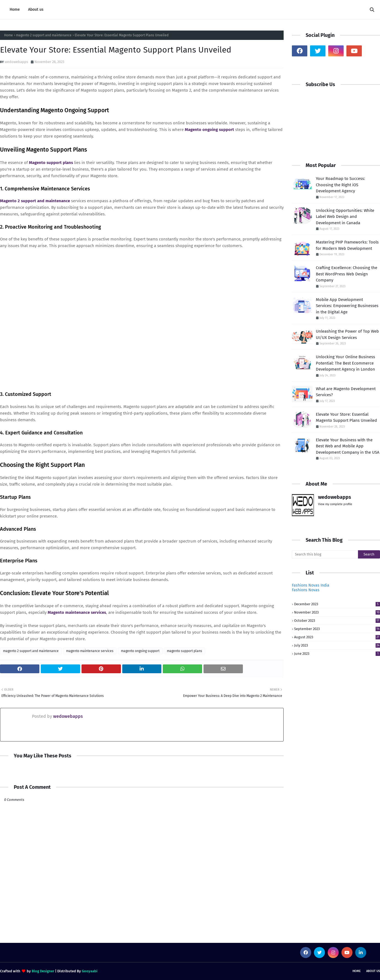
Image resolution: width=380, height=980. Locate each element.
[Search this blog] (325, 554)
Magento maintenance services (77, 612)
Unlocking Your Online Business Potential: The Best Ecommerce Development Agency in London (345, 363)
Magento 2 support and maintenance (35, 201)
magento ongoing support (140, 651)
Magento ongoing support (209, 130)
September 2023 (337, 629)
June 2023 (337, 654)
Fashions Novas (306, 590)
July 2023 (337, 645)
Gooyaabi (90, 971)
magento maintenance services (90, 651)
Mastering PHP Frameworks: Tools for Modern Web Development (347, 245)
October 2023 (337, 621)
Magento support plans (51, 163)
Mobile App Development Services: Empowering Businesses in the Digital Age (347, 306)
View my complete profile (335, 504)
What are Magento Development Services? (346, 392)
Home (9, 35)
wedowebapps (16, 62)
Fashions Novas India (311, 585)
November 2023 (337, 612)
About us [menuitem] (36, 9)
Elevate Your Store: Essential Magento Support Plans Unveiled (346, 418)
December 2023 (337, 604)
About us (373, 971)
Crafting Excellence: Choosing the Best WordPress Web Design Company (347, 274)
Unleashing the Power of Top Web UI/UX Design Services (347, 334)
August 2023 (337, 637)
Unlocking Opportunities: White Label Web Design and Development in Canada (345, 217)
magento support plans (184, 651)
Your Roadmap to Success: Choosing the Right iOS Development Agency (340, 185)
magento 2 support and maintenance (44, 35)
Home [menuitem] (15, 9)
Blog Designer (43, 971)
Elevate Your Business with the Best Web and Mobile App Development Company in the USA (348, 446)
